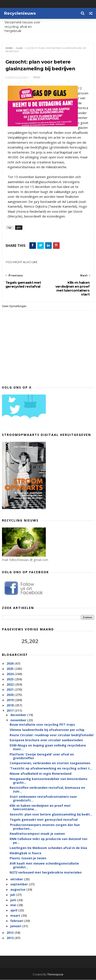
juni (14, 900)
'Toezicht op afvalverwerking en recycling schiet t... (51, 769)
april (14, 910)
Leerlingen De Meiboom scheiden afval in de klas (48, 848)
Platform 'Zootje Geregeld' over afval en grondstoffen (42, 756)
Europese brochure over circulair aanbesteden (46, 740)
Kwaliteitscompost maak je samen (37, 834)
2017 (11, 710)
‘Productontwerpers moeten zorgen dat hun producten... (45, 827)
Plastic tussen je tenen (28, 858)
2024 (11, 674)
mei (14, 905)
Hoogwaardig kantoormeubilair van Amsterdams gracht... (49, 781)
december (19, 715)
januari (16, 926)
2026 (11, 664)
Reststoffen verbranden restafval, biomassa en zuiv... (47, 790)
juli (13, 895)
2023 (11, 679)
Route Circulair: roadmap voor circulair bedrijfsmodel (52, 735)
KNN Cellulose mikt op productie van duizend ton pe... (48, 841)
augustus (18, 890)
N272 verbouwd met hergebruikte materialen (46, 873)
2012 (11, 938)
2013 (11, 933)
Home (9, 48)
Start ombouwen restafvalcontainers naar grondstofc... (43, 799)
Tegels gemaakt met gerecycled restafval (44, 820)
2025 (11, 669)
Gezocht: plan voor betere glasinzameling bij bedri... (51, 815)
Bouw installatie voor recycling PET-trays (42, 725)
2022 (11, 684)
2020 (11, 695)
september (20, 884)
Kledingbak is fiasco (26, 853)
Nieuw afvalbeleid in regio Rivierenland (41, 774)
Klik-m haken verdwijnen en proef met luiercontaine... (40, 807)
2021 (11, 690)
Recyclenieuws (20, 13)
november (19, 720)
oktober (17, 879)
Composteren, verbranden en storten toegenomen (50, 763)
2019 (11, 700)
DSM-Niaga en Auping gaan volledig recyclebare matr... (48, 747)
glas (19, 48)
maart (16, 916)
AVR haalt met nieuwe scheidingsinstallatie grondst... (44, 865)
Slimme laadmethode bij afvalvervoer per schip (47, 730)
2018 (11, 705)
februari (17, 921)
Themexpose (55, 975)
